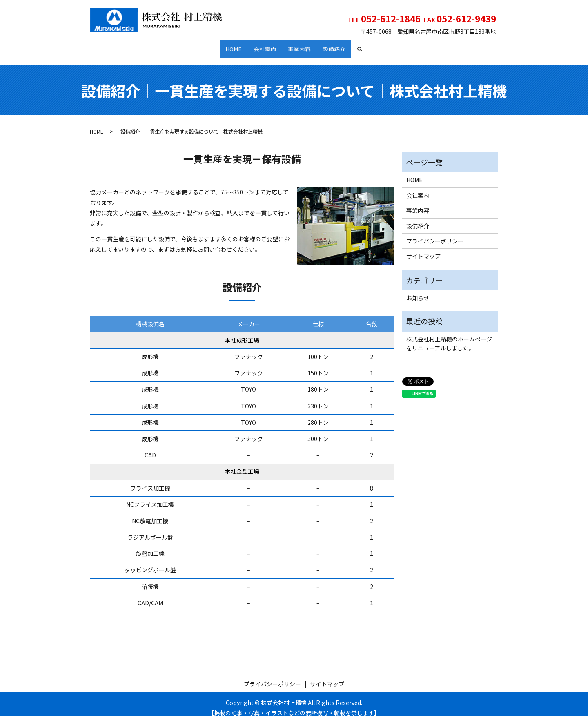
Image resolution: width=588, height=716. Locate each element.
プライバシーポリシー (435, 233)
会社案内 (262, 46)
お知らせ (418, 290)
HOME (225, 46)
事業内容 (302, 46)
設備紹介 (342, 46)
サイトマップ (423, 248)
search (375, 47)
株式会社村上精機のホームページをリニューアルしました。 (449, 336)
